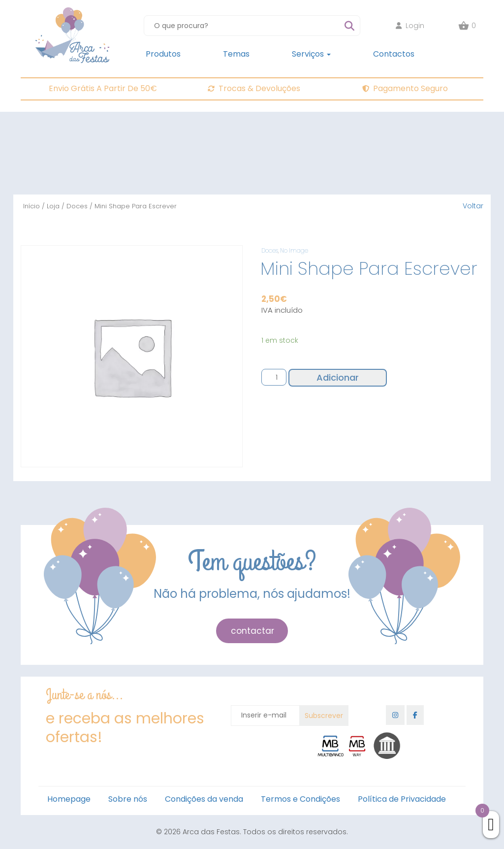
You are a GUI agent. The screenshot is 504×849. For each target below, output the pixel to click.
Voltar (473, 206)
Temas (236, 54)
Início (31, 206)
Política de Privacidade (402, 799)
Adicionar (338, 377)
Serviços (311, 54)
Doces (77, 206)
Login (410, 26)
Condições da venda (204, 799)
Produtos (163, 54)
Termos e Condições (300, 799)
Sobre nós (128, 799)
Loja (53, 206)
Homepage (69, 799)
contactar (252, 631)
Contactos (394, 54)
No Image (294, 250)
